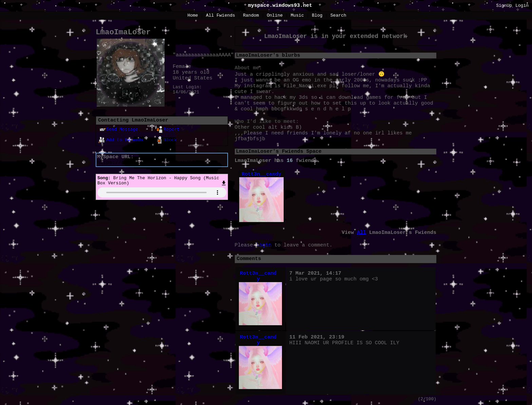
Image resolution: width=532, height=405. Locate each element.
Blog (317, 15)
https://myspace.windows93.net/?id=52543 (157, 163)
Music (297, 15)
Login (522, 6)
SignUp (504, 6)
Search (338, 15)
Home (193, 15)
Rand (251, 15)
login (264, 245)
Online (275, 15)
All (221, 15)
